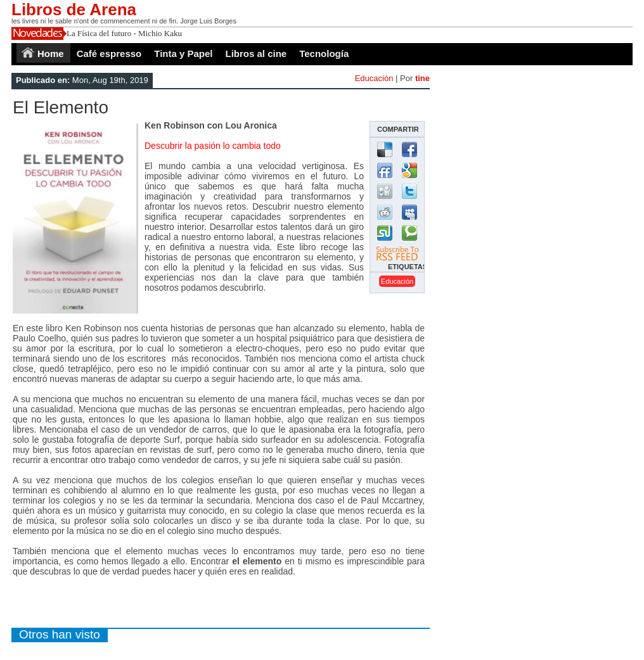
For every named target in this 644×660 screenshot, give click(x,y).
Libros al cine (256, 54)
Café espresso (109, 54)
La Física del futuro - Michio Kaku (124, 33)
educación (397, 281)
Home (51, 54)
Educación (374, 78)
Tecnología (324, 54)
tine (422, 78)
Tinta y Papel (183, 54)
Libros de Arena (74, 10)
